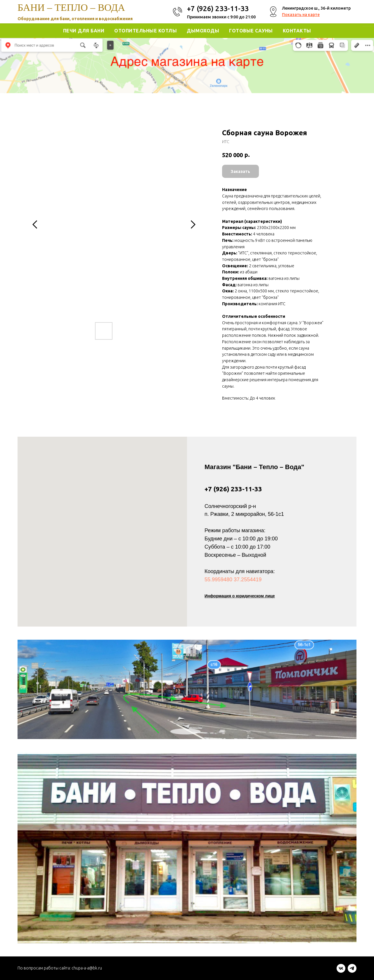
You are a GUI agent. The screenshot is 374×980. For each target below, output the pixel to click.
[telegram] (352, 971)
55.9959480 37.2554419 (233, 580)
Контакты (297, 31)
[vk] (341, 971)
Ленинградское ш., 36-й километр (316, 8)
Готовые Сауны (251, 31)
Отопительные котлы (146, 31)
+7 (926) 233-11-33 (233, 489)
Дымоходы (203, 31)
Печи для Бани (84, 31)
